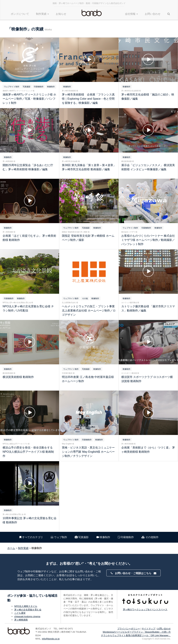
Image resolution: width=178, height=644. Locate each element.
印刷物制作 (126, 537)
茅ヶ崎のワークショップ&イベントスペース (145, 609)
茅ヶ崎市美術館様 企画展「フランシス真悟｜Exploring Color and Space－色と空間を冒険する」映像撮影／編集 (88, 99)
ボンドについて (20, 14)
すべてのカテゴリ (31, 537)
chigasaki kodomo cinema (27, 616)
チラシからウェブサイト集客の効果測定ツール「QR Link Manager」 (136, 635)
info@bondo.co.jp (51, 639)
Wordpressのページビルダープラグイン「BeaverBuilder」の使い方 (137, 632)
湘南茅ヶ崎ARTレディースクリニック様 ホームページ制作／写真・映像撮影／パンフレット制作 (29, 99)
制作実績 (23, 548)
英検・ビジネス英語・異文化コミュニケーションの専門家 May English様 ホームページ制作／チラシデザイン (88, 452)
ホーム (11, 548)
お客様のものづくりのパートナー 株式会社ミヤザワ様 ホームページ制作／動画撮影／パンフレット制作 (148, 240)
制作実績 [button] (42, 14)
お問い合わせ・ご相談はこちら (133, 573)
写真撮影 (82, 537)
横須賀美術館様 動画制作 (18, 377)
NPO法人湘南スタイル (26, 606)
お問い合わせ (153, 14)
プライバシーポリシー (129, 629)
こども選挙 (20, 613)
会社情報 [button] (131, 14)
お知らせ (61, 14)
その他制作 (150, 537)
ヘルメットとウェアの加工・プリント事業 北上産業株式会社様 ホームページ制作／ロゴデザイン (89, 311)
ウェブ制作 (59, 537)
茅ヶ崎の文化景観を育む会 (28, 610)
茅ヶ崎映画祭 (21, 620)
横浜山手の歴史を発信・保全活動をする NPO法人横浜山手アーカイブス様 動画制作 (28, 452)
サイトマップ (148, 629)
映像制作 (103, 537)
